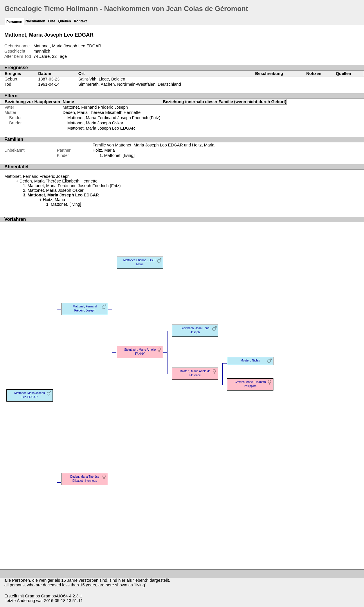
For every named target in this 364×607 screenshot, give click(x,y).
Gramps (32, 596)
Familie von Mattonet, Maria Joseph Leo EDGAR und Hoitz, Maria (154, 145)
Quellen (64, 21)
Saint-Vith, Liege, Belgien (102, 79)
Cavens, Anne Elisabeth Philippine (250, 384)
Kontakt (80, 21)
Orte (52, 21)
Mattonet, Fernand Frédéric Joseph (95, 107)
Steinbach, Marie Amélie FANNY (140, 352)
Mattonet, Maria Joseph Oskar (95, 123)
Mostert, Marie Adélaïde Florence (195, 373)
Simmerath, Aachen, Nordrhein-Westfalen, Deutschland (130, 84)
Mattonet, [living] (119, 155)
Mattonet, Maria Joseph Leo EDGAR (101, 128)
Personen (14, 22)
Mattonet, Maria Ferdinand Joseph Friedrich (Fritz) (114, 118)
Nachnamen (35, 21)
